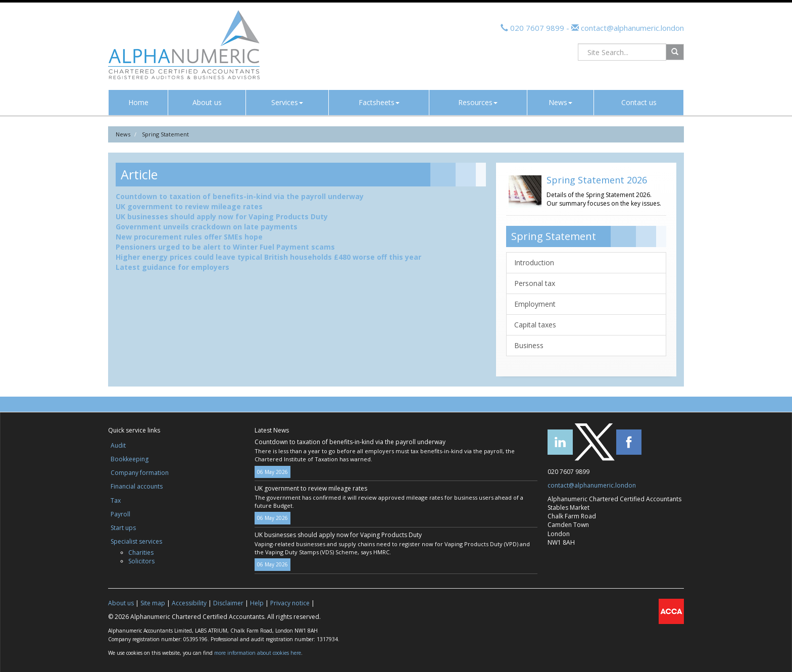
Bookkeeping (130, 459)
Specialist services (136, 541)
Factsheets (379, 102)
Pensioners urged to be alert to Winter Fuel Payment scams (225, 247)
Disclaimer (228, 603)
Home (138, 102)
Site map (153, 603)
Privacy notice (290, 603)
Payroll (120, 514)
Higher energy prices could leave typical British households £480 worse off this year (268, 257)
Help (257, 603)
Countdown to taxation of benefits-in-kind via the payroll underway (240, 196)
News (560, 102)
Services (287, 102)
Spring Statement (165, 134)
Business (529, 345)
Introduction (534, 262)
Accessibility (189, 603)
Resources (478, 102)
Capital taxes (535, 325)
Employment (535, 304)
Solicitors (141, 561)
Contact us (639, 102)
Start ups (123, 528)
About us (207, 102)
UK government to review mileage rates (189, 206)
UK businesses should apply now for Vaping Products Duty (222, 217)
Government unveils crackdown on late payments (207, 227)
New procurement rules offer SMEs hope (189, 237)
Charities (141, 553)
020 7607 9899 (537, 28)
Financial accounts (137, 486)
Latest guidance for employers (172, 267)
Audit (118, 445)
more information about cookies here (258, 653)
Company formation (140, 473)
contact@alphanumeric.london (631, 28)
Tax (116, 500)
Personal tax (535, 283)
